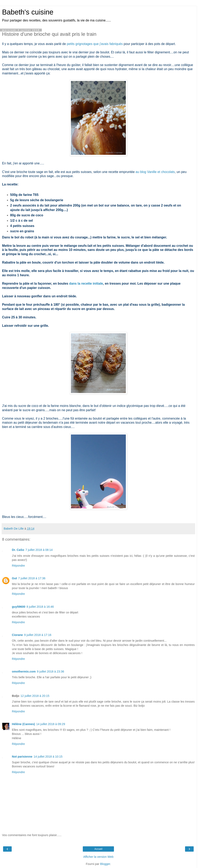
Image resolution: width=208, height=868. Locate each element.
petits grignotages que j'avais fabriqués (95, 44)
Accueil (98, 849)
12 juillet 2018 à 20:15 (35, 696)
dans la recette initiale (86, 284)
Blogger (105, 864)
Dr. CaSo (18, 550)
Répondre (18, 566)
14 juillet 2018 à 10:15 (48, 757)
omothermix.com (24, 671)
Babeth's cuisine (28, 12)
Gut (14, 578)
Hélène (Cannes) (23, 724)
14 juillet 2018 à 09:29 (51, 724)
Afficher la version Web (98, 857)
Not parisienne (22, 757)
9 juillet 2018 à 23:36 (51, 671)
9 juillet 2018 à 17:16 (38, 635)
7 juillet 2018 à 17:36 (32, 578)
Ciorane (17, 635)
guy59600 (19, 607)
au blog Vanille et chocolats (155, 172)
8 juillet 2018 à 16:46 (40, 607)
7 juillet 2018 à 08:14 (39, 550)
